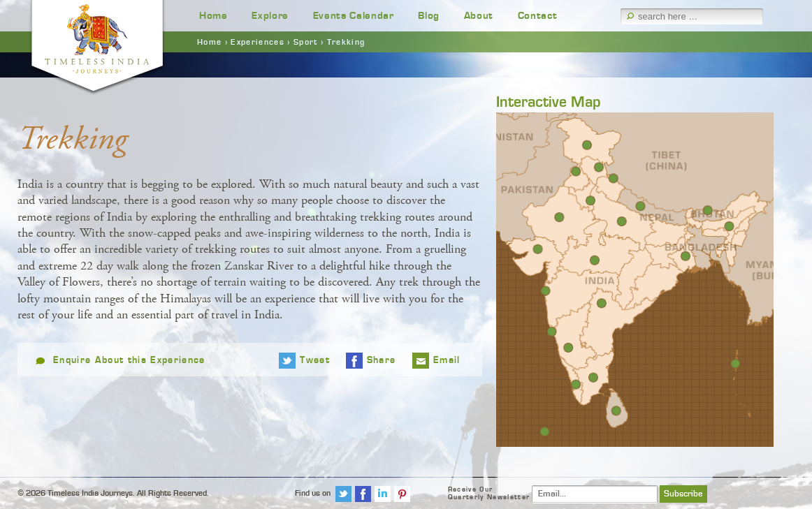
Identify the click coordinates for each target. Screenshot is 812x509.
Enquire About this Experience (129, 360)
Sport (306, 42)
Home (213, 16)
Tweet (315, 360)
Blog (429, 16)
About (479, 16)
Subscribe (683, 494)
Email (447, 360)
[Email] (595, 494)
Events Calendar (354, 16)
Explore (270, 16)
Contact (538, 16)
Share (382, 360)
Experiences (258, 42)
